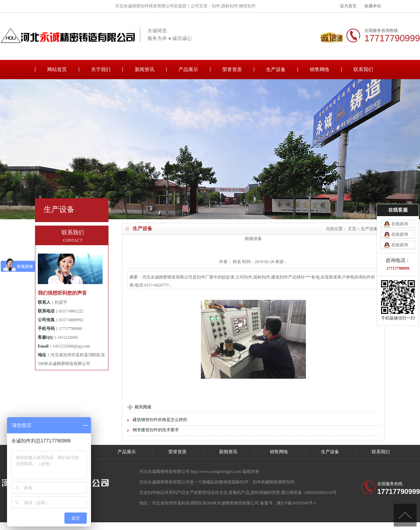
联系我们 (363, 70)
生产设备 (276, 70)
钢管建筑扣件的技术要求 (156, 430)
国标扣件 (240, 482)
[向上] (405, 515)
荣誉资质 (232, 70)
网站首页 (57, 70)
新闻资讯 (145, 70)
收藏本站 (373, 6)
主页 (352, 229)
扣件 (257, 482)
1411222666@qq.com (71, 346)
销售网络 (320, 70)
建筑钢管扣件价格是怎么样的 (160, 420)
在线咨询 (400, 212)
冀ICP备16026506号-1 (297, 503)
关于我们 (101, 70)
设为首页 (348, 6)
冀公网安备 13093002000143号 (309, 493)
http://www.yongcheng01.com (217, 472)
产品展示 (188, 70)
